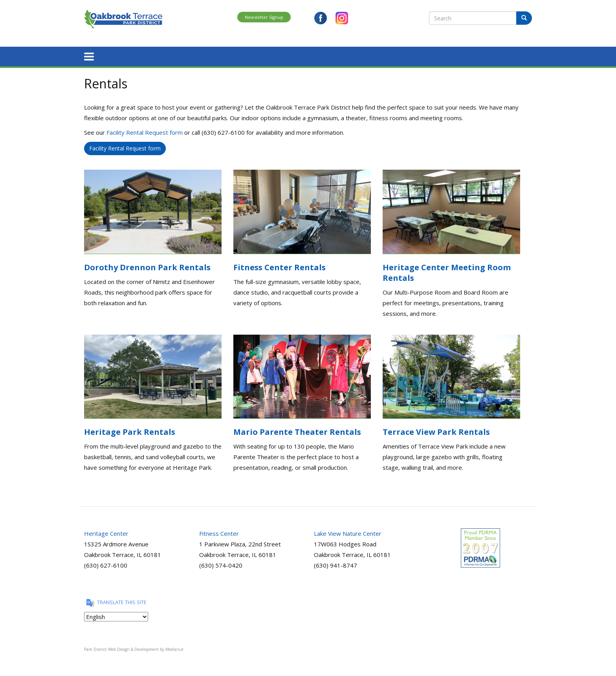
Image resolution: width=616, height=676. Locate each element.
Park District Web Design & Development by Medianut (134, 648)
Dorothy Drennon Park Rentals (147, 266)
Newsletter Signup (264, 17)
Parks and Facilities (235, 56)
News (442, 56)
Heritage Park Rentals (130, 431)
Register (148, 56)
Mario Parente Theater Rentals (297, 431)
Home (92, 56)
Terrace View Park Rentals (436, 431)
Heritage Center (106, 532)
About (118, 56)
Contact (470, 56)
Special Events (293, 56)
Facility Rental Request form (145, 131)
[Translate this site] (116, 616)
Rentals (335, 56)
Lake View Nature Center (348, 532)
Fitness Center (219, 532)
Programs (184, 56)
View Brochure (512, 56)
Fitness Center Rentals (280, 266)
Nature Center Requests (390, 56)
